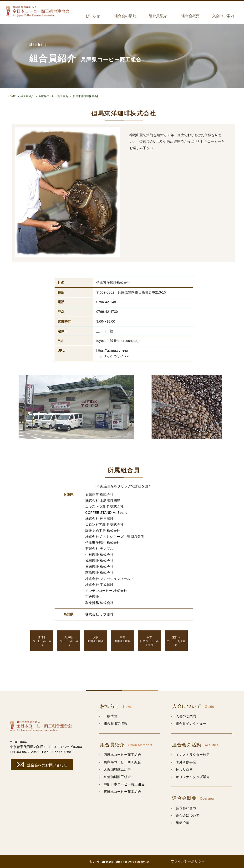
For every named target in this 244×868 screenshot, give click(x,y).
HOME (12, 96)
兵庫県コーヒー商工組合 (53, 96)
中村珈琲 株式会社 (99, 554)
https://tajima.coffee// (112, 350)
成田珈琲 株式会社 (99, 560)
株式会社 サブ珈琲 (99, 614)
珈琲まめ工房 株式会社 (103, 530)
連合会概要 (190, 16)
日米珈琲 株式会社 (99, 566)
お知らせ (93, 16)
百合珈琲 (92, 596)
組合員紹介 (158, 16)
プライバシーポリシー (188, 861)
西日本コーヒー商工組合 (122, 754)
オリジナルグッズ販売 (193, 777)
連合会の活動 (125, 16)
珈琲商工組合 (96, 639)
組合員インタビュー (191, 723)
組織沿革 (182, 823)
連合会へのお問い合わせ (41, 764)
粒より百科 (184, 769)
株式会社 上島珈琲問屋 (103, 500)
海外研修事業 (186, 762)
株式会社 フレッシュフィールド (110, 579)
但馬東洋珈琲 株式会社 (103, 543)
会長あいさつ (186, 808)
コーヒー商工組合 (42, 641)
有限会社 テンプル (99, 549)
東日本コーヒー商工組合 (122, 791)
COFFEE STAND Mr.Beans (106, 513)
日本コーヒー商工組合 (149, 641)
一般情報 (110, 716)
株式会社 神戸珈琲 (99, 519)
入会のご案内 (223, 16)
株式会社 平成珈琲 (99, 584)
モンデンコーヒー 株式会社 (106, 590)
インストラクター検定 (193, 754)
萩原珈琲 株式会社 (99, 573)
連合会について (188, 815)
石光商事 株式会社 (99, 494)
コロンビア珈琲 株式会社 (104, 524)
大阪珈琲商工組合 (117, 769)
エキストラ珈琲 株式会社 (104, 507)
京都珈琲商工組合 (117, 777)
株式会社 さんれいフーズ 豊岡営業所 (115, 536)
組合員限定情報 (116, 723)
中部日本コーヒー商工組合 (124, 784)
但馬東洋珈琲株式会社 (86, 96)
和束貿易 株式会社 (99, 603)
